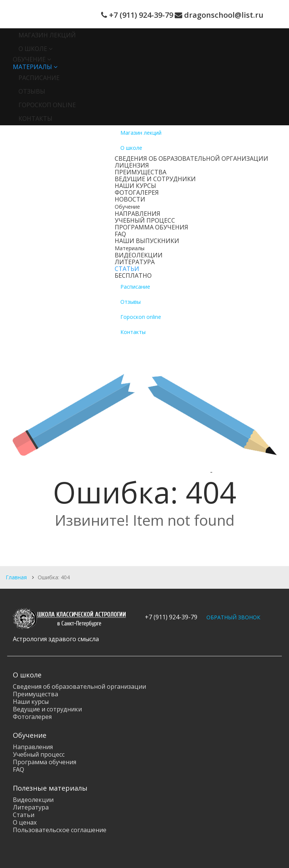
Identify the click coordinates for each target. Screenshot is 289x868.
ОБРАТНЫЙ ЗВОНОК (233, 617)
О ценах (25, 822)
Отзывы (32, 91)
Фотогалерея (137, 192)
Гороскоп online (47, 105)
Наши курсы (135, 186)
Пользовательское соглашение (60, 830)
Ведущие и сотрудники (155, 179)
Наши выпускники (147, 241)
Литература (135, 262)
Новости (130, 199)
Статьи (127, 269)
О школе (33, 49)
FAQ (120, 234)
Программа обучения (151, 227)
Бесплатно (133, 275)
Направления (138, 214)
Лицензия (132, 165)
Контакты (35, 119)
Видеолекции (139, 255)
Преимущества (141, 172)
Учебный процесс (145, 220)
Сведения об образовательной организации (191, 159)
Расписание (39, 78)
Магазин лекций (47, 35)
